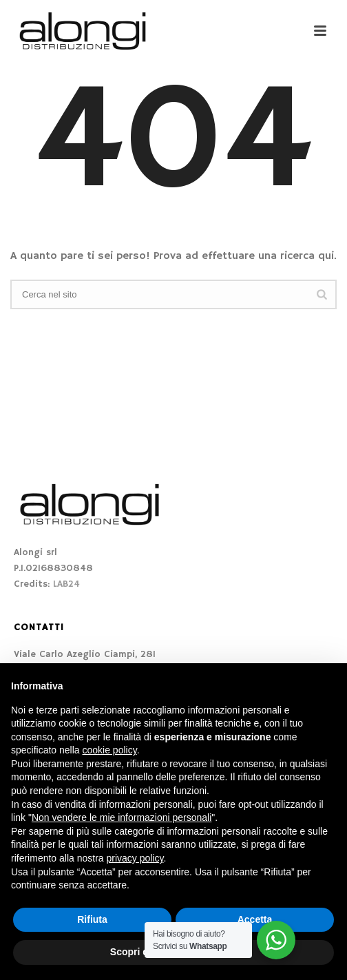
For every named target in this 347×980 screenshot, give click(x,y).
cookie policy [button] (110, 750)
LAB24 (66, 584)
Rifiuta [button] (92, 919)
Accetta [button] (255, 919)
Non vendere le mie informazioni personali (122, 817)
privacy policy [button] (135, 858)
